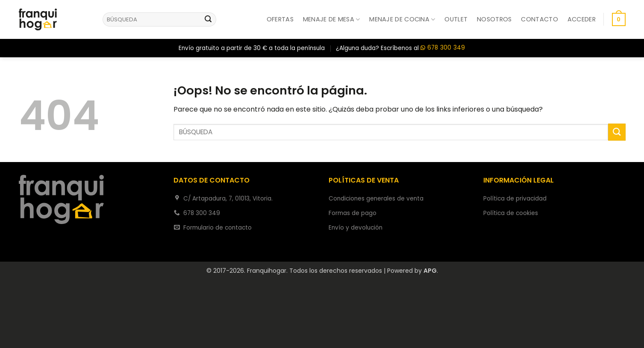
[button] (582, 19)
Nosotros (494, 19)
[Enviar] (208, 20)
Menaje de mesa (332, 19)
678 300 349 (443, 48)
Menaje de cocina (402, 19)
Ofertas (280, 19)
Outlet (456, 19)
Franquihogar (267, 271)
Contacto (539, 19)
